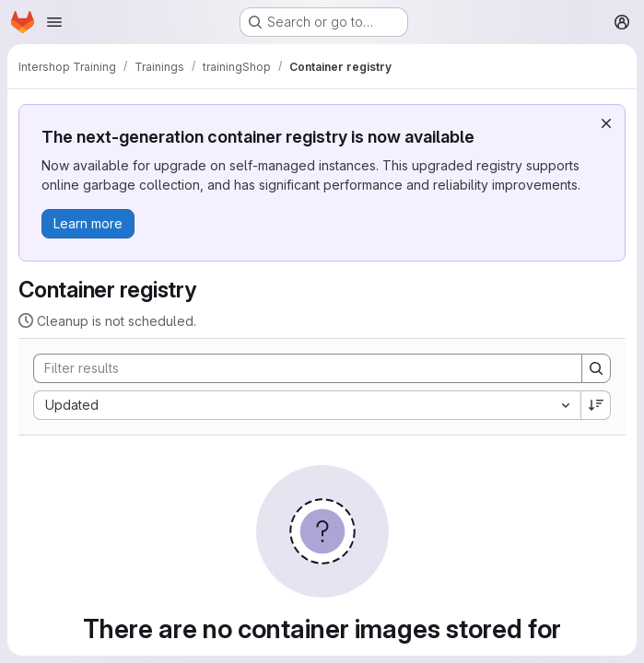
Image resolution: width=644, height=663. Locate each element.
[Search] (299, 368)
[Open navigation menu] (54, 22)
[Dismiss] (606, 123)
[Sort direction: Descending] (596, 405)
